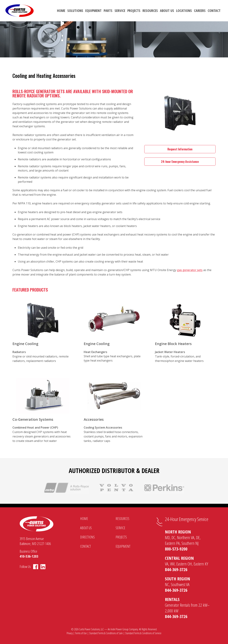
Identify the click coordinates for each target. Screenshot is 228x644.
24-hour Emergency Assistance (180, 162)
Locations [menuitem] (184, 11)
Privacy (70, 633)
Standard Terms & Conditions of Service (143, 633)
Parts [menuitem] (108, 11)
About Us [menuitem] (167, 11)
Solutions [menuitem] (75, 11)
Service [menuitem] (120, 11)
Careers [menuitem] (200, 11)
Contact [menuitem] (214, 11)
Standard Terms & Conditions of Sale (106, 633)
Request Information (180, 149)
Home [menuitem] (61, 11)
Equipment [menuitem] (93, 11)
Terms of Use (81, 633)
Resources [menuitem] (150, 11)
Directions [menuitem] (87, 537)
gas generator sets (190, 270)
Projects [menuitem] (134, 11)
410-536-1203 (29, 556)
